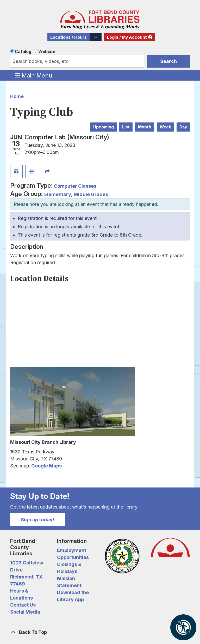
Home (17, 96)
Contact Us (23, 605)
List (126, 127)
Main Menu (34, 75)
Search (168, 61)
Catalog (23, 51)
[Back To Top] (100, 632)
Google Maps (46, 466)
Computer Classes (75, 186)
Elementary (58, 194)
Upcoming (104, 127)
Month (145, 127)
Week (165, 127)
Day (183, 127)
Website (47, 51)
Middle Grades (91, 194)
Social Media (25, 612)
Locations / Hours (68, 37)
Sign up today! (37, 520)
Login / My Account (127, 37)
